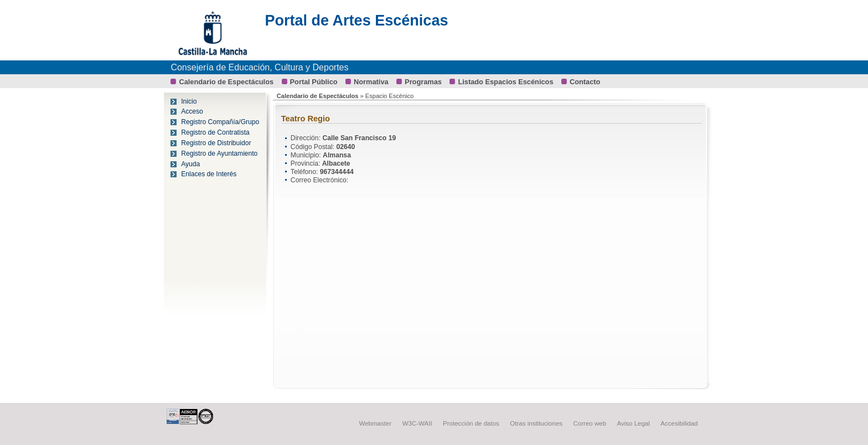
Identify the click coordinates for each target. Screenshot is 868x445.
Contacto (585, 82)
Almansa (337, 155)
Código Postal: (314, 147)
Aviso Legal (634, 423)
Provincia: (306, 163)
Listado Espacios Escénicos (505, 82)
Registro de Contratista (215, 132)
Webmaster (376, 423)
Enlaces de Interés (209, 174)
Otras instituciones (536, 423)
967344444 (337, 172)
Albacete (336, 163)
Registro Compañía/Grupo (220, 122)
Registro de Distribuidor (216, 143)
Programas (423, 82)
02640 (346, 147)
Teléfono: (305, 172)
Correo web (590, 423)
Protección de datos (471, 423)
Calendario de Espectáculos (226, 82)
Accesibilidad (679, 423)
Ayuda (190, 164)
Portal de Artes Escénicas (356, 21)
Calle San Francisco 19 (359, 138)
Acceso (192, 111)
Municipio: (307, 155)
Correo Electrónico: (319, 180)
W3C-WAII (417, 423)
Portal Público (314, 82)
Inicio (189, 101)
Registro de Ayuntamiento (219, 154)
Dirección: (307, 138)
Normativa (371, 82)
